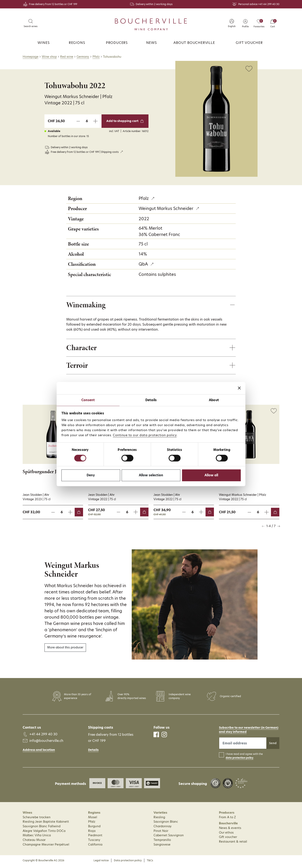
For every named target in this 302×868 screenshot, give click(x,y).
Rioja (92, 833)
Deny (91, 475)
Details (93, 752)
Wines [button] (44, 43)
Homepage (31, 57)
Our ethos (226, 835)
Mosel (93, 819)
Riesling (159, 819)
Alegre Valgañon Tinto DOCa (44, 833)
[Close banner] (239, 388)
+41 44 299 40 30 (269, 4)
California (95, 847)
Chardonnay (163, 828)
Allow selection (151, 475)
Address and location (39, 752)
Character (83, 349)
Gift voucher (249, 43)
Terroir (78, 367)
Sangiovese (162, 847)
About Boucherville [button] (194, 43)
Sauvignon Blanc (166, 824)
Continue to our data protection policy (145, 435)
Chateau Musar (34, 842)
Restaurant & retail (233, 844)
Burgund (94, 828)
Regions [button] (77, 43)
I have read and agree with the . (244, 758)
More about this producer (65, 650)
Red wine (67, 57)
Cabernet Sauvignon (169, 838)
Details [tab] (151, 400)
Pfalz (96, 57)
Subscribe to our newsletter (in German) (249, 730)
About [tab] (214, 400)
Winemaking (88, 305)
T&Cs (150, 863)
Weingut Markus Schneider (166, 208)
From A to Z (227, 819)
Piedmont (95, 838)
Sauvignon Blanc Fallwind (42, 828)
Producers (117, 43)
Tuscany (94, 842)
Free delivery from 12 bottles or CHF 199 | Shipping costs (85, 152)
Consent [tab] (88, 400)
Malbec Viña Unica (37, 838)
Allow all (211, 475)
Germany (83, 57)
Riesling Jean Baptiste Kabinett (46, 824)
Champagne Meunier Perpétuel (46, 847)
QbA (143, 264)
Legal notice (101, 863)
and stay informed (233, 734)
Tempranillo (162, 842)
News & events (230, 830)
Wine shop (49, 57)
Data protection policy (128, 863)
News (152, 43)
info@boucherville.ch (46, 743)
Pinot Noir (161, 833)
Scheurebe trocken (37, 819)
